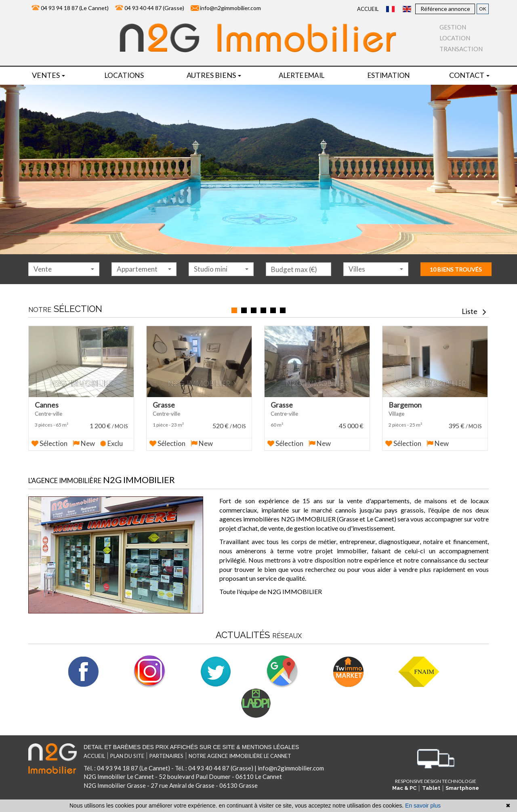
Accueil (368, 9)
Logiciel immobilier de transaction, (65, 798)
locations (124, 75)
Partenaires (166, 751)
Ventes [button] (48, 75)
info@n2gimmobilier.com (230, 8)
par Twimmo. (249, 798)
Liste (474, 311)
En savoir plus (423, 806)
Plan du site (127, 751)
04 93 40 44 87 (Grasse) (154, 8)
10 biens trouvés (456, 269)
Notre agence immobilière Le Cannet (240, 751)
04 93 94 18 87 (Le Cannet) (75, 8)
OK (483, 9)
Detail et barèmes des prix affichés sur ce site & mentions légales (191, 743)
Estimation (389, 75)
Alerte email (302, 75)
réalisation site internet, (128, 798)
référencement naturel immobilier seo (194, 798)
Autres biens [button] (214, 75)
